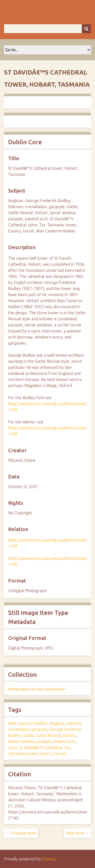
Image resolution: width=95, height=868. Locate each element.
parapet (43, 741)
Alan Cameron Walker (28, 723)
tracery (46, 754)
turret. (61, 754)
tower (32, 754)
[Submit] (86, 29)
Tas (67, 748)
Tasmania (16, 754)
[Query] (48, 29)
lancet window (21, 741)
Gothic (28, 735)
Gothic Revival (48, 735)
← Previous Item (21, 833)
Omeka (49, 859)
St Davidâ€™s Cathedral (41, 748)
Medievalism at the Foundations (36, 689)
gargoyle (39, 729)
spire (13, 748)
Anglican (57, 723)
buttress (74, 723)
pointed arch (64, 741)
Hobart (69, 735)
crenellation (19, 729)
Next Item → (77, 833)
